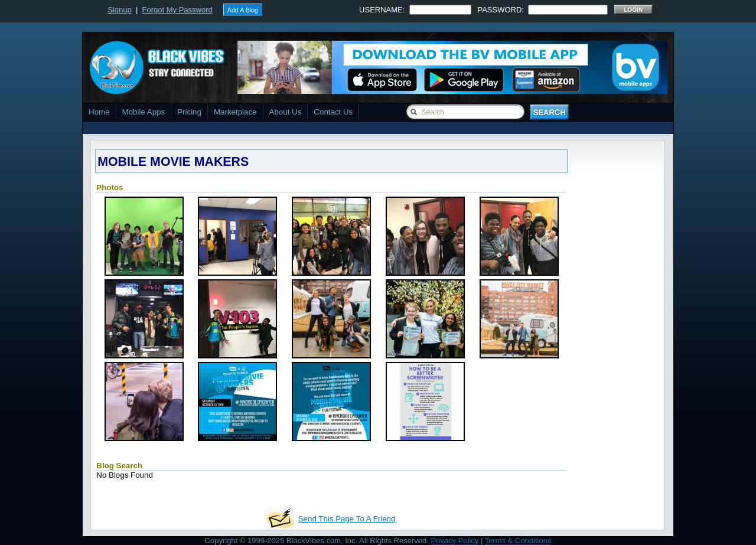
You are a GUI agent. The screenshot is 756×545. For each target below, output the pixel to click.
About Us (286, 112)
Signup (119, 10)
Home (99, 112)
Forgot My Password (177, 10)
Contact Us (333, 112)
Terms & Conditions (518, 541)
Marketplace (235, 112)
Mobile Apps (144, 112)
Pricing (189, 112)
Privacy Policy (454, 541)
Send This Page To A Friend (347, 519)
